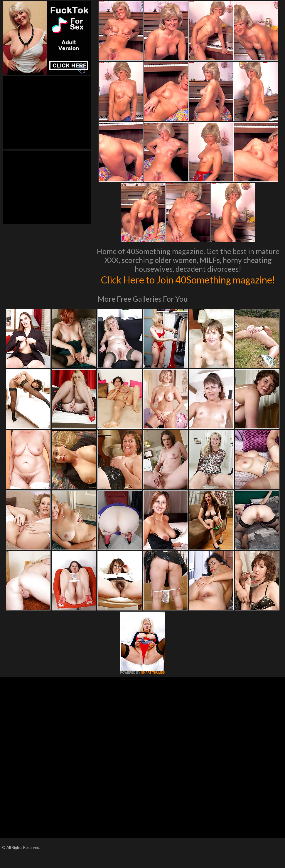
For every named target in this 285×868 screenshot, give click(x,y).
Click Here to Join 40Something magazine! (188, 286)
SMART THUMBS (153, 685)
